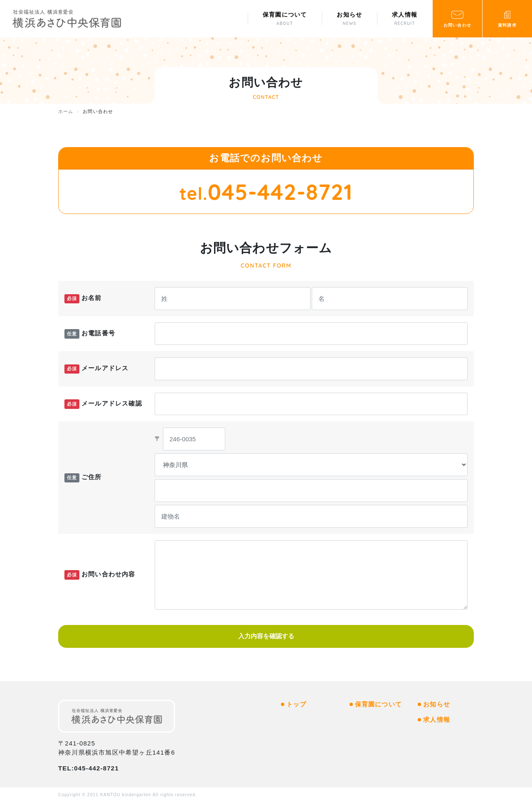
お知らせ (437, 704)
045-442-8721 (280, 192)
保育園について (378, 704)
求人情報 (437, 720)
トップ (297, 704)
